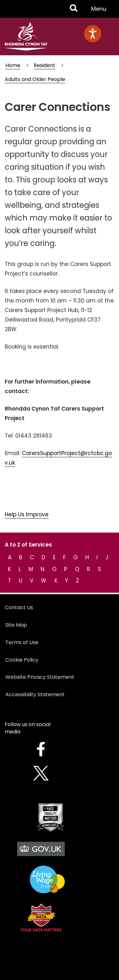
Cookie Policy (22, 660)
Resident (44, 65)
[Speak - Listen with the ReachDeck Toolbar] (93, 34)
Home (13, 65)
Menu (101, 11)
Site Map (16, 625)
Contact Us (19, 607)
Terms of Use (22, 642)
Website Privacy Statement (40, 677)
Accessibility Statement (35, 694)
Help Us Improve (27, 514)
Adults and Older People (35, 79)
